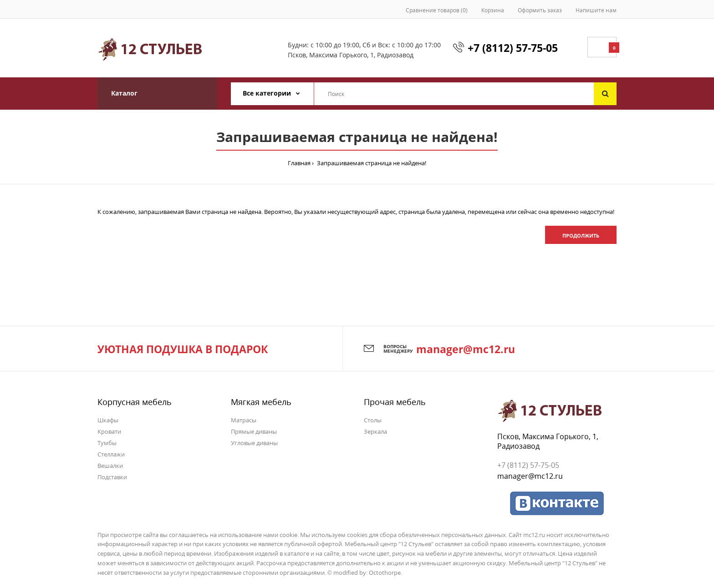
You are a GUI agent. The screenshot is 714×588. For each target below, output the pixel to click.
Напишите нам (596, 10)
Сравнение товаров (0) (437, 10)
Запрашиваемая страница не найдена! (371, 163)
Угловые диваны (254, 443)
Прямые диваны (254, 431)
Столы (373, 420)
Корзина (493, 10)
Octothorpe (385, 573)
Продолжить (581, 236)
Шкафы (108, 420)
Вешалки (110, 466)
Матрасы (244, 420)
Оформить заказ (540, 10)
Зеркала (375, 431)
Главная (299, 163)
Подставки (112, 477)
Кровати (109, 431)
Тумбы (107, 443)
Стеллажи (111, 454)
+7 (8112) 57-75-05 (513, 48)
